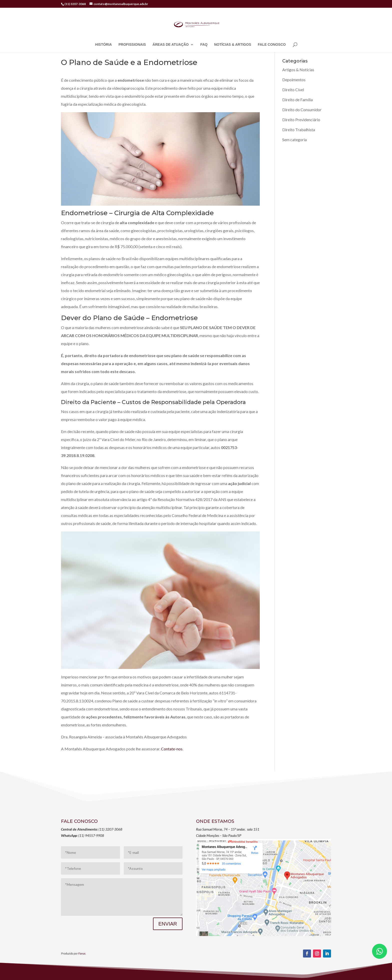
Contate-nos (172, 749)
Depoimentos (294, 80)
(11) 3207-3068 (75, 4)
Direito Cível (293, 90)
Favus (82, 953)
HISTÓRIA (104, 45)
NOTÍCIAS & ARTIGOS (232, 45)
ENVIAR (168, 924)
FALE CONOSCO (272, 45)
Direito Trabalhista (299, 130)
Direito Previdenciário (301, 120)
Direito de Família (297, 100)
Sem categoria (294, 140)
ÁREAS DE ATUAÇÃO (171, 45)
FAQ (204, 45)
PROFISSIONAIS (132, 45)
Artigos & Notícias (298, 70)
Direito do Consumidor (302, 110)
